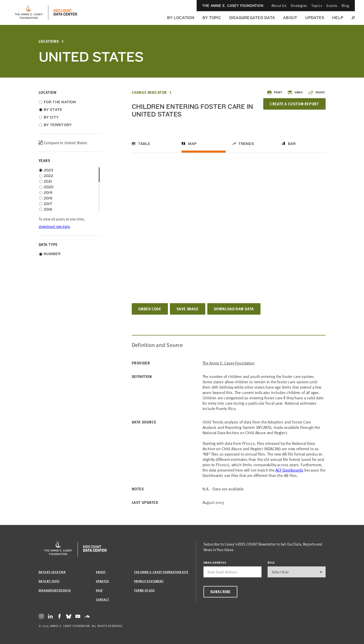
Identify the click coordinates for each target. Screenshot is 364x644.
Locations (49, 41)
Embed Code (150, 309)
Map (192, 144)
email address (215, 562)
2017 (48, 204)
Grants (332, 5)
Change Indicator (149, 92)
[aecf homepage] (29, 12)
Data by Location (52, 572)
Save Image (188, 309)
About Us (279, 5)
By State (53, 110)
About (290, 18)
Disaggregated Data (252, 18)
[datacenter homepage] (65, 12)
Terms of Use (144, 590)
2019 (48, 193)
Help (338, 18)
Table (144, 144)
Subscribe (220, 592)
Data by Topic (49, 581)
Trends (246, 144)
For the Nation (60, 102)
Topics (317, 5)
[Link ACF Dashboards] (289, 470)
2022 (49, 176)
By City (51, 117)
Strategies (299, 5)
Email (295, 92)
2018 (48, 198)
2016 (48, 209)
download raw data (54, 226)
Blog (345, 5)
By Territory (58, 125)
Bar (292, 144)
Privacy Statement (149, 581)
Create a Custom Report (294, 104)
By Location (181, 18)
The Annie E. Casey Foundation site (161, 572)
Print (275, 92)
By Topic (212, 18)
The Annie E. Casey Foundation (233, 6)
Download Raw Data (234, 309)
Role (271, 562)
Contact (102, 599)
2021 (48, 181)
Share (317, 92)
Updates (315, 18)
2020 (49, 187)
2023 (49, 170)
